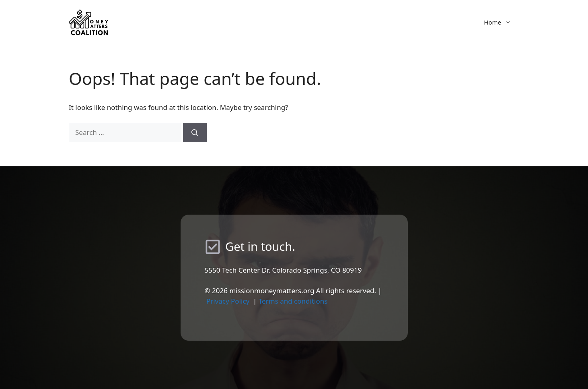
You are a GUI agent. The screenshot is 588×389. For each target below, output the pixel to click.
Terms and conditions (293, 301)
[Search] (195, 132)
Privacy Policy (228, 301)
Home (502, 22)
